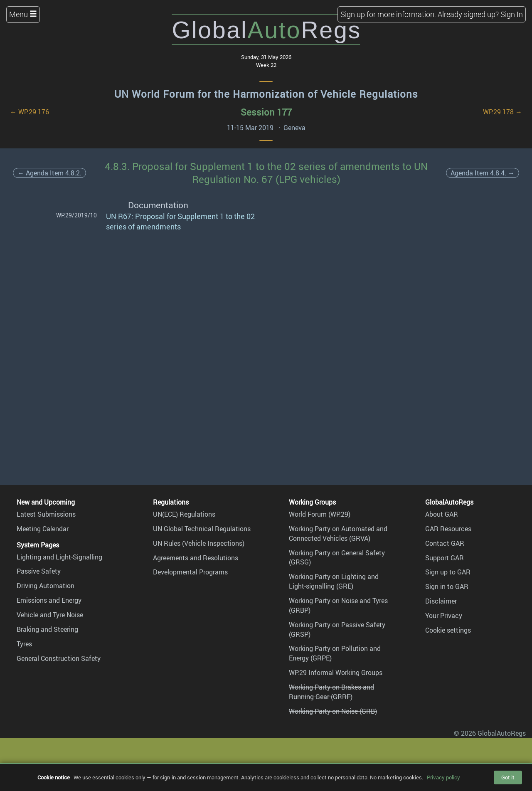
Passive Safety (39, 571)
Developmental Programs (190, 572)
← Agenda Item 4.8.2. (49, 173)
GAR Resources (448, 529)
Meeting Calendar (43, 529)
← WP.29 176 (30, 112)
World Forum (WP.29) (320, 514)
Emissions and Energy (49, 600)
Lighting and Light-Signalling (59, 557)
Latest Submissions (46, 514)
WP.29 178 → (502, 112)
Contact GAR (445, 543)
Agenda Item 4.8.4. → (483, 173)
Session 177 (266, 112)
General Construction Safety (59, 658)
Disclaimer (441, 601)
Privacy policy (443, 777)
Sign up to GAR (448, 572)
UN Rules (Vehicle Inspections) (199, 543)
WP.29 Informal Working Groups (336, 673)
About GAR (442, 514)
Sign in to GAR (447, 586)
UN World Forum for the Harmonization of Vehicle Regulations (266, 94)
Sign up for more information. (388, 14)
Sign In (512, 14)
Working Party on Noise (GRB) (333, 711)
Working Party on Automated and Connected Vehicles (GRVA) (338, 533)
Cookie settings (448, 630)
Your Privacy (444, 616)
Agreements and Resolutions (196, 558)
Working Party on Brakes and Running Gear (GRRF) (331, 692)
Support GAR (445, 558)
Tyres (24, 644)
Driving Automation (46, 586)
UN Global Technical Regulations (202, 529)
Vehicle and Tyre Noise (50, 615)
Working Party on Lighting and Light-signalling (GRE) (334, 581)
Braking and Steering (47, 629)
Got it (508, 777)
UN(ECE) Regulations (184, 514)
